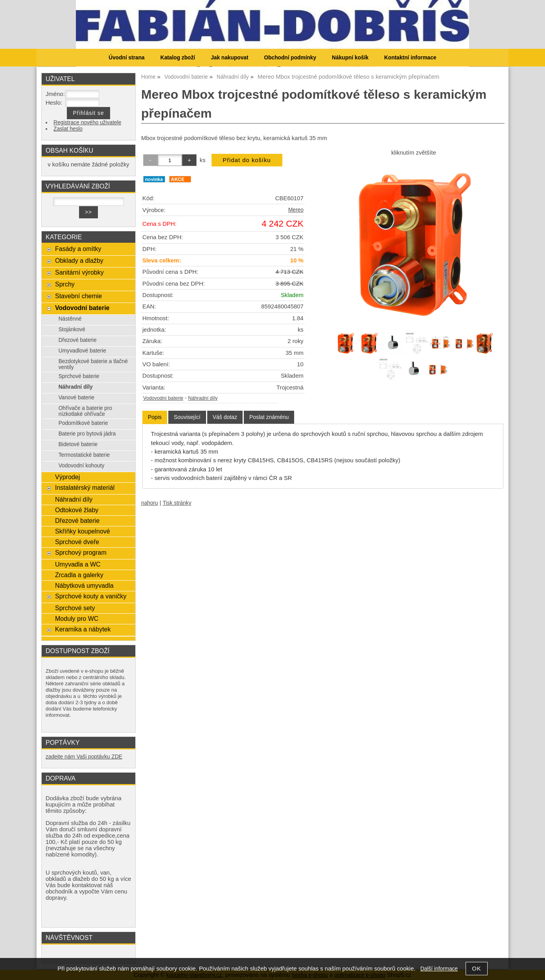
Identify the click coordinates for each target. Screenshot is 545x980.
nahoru (150, 503)
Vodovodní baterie (163, 398)
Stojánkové (72, 329)
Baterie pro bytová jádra (87, 434)
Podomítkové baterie (83, 423)
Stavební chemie (78, 296)
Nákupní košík (350, 58)
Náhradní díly (203, 398)
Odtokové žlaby (77, 510)
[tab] (155, 417)
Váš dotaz (225, 417)
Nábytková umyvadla (84, 585)
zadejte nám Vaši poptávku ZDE (84, 757)
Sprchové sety (75, 608)
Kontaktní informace (410, 58)
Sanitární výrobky (79, 272)
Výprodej (67, 477)
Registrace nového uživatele (87, 123)
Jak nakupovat (229, 58)
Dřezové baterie (78, 340)
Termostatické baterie (84, 455)
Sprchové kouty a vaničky (91, 596)
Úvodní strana (126, 58)
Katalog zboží (178, 58)
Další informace (439, 969)
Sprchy (65, 284)
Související (187, 417)
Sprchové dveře (77, 542)
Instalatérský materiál (85, 487)
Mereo (296, 210)
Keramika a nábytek (83, 629)
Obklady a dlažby (79, 260)
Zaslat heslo (68, 129)
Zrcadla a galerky (79, 575)
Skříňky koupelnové (83, 531)
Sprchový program (81, 552)
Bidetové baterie (78, 444)
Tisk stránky (177, 503)
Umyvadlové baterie (82, 351)
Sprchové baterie (79, 376)
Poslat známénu (269, 417)
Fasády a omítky (78, 249)
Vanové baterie (76, 398)
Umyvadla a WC (78, 564)
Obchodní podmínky (290, 58)
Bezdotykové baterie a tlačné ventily (93, 364)
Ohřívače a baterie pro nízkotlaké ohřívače (86, 411)
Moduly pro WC (77, 618)
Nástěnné (70, 319)
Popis (155, 417)
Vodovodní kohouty (82, 466)
